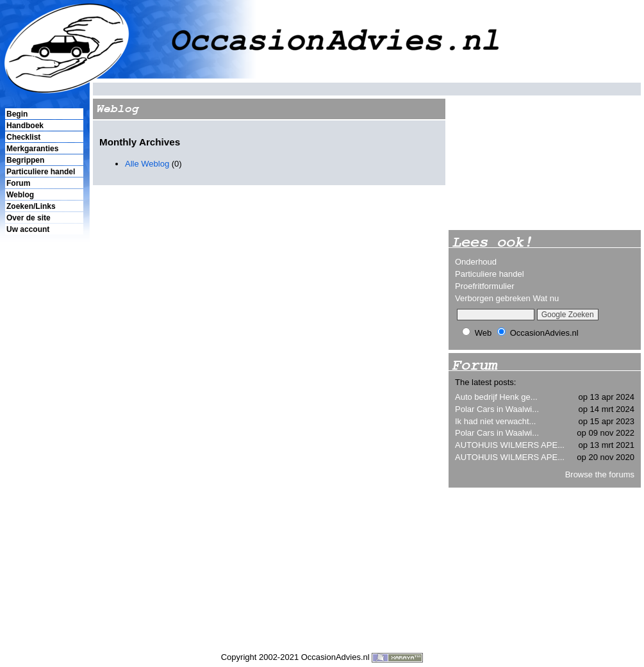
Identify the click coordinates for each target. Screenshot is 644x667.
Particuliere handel (41, 172)
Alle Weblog (148, 164)
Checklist (23, 137)
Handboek (25, 126)
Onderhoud (476, 262)
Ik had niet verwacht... (495, 421)
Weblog (20, 195)
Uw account (28, 229)
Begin (17, 114)
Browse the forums (600, 474)
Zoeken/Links (31, 206)
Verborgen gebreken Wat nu (507, 298)
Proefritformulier (484, 286)
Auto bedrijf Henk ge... (496, 397)
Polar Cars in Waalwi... (497, 409)
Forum (18, 183)
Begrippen (25, 160)
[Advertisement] (44, 456)
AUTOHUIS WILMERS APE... (510, 445)
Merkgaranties (32, 149)
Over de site (29, 218)
